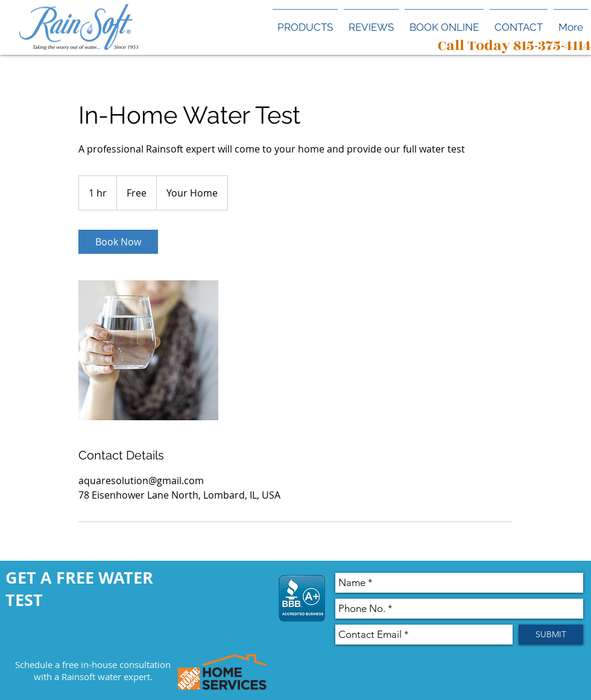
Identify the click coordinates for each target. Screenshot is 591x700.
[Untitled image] (148, 350)
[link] (118, 242)
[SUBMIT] (551, 635)
